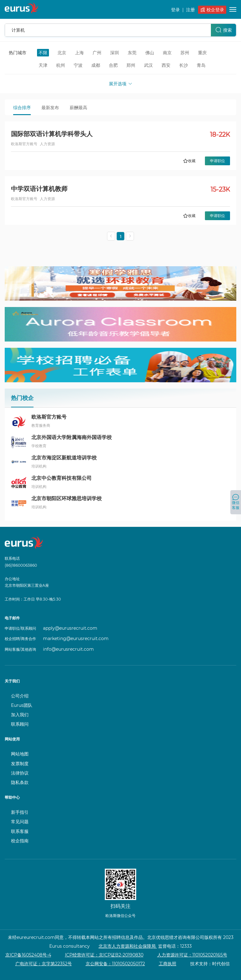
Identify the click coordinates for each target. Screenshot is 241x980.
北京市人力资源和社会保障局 (128, 946)
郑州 (131, 65)
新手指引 (20, 812)
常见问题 (20, 822)
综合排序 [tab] (22, 108)
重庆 (202, 53)
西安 (166, 65)
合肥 (113, 65)
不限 (43, 53)
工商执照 (168, 964)
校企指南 (20, 841)
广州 (97, 53)
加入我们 (20, 715)
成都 (96, 65)
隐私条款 (20, 782)
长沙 (184, 65)
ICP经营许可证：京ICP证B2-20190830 (104, 955)
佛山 (150, 53)
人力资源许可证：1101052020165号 (192, 955)
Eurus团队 (22, 705)
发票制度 (20, 764)
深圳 (115, 53)
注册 (190, 10)
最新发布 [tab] (50, 108)
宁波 (78, 65)
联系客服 (20, 831)
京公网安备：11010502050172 (115, 964)
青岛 (201, 65)
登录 (175, 10)
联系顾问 (20, 724)
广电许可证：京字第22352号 (44, 964)
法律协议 (20, 773)
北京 (62, 53)
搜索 (224, 30)
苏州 (185, 53)
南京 (167, 53)
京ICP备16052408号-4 (28, 955)
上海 (79, 53)
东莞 (132, 53)
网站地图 (20, 754)
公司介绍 (20, 696)
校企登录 (212, 10)
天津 (43, 65)
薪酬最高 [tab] (78, 108)
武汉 (148, 65)
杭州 (61, 65)
